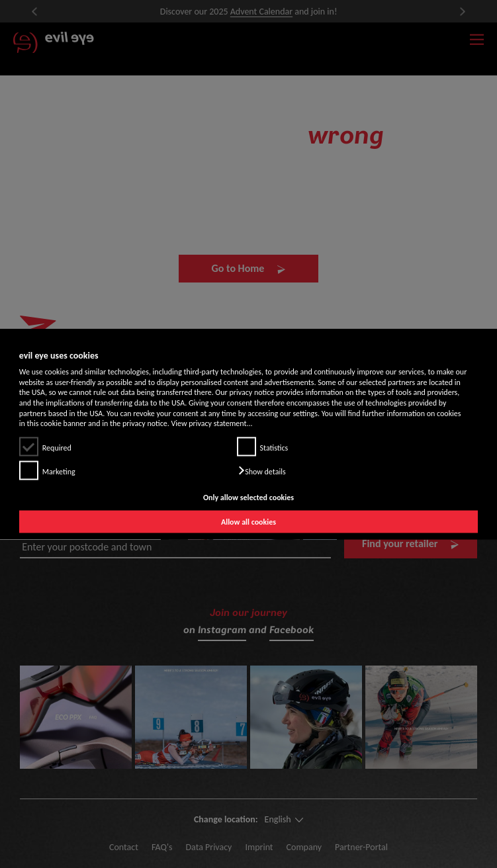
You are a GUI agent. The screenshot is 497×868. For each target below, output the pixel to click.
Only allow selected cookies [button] (248, 497)
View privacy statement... (212, 423)
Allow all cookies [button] (248, 522)
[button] (261, 470)
